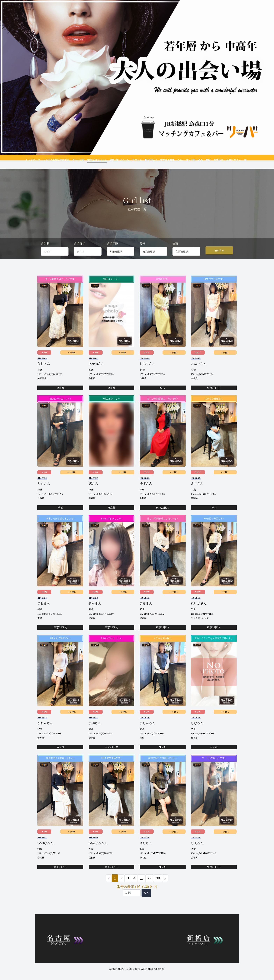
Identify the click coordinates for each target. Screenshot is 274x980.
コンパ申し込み (191, 160)
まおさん (44, 609)
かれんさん (45, 729)
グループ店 (81, 160)
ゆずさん (146, 489)
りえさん (197, 849)
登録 (204, 160)
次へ (146, 899)
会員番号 (79, 249)
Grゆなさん (45, 849)
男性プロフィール (120, 160)
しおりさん (147, 370)
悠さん (93, 489)
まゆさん (95, 729)
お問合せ (213, 160)
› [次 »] (165, 884)
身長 (142, 249)
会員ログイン (228, 160)
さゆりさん (199, 370)
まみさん (146, 609)
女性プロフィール (99, 160)
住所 (175, 249)
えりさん (197, 489)
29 (150, 884)
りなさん (197, 729)
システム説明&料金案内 (61, 160)
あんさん (95, 609)
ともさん (44, 489)
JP (240, 160)
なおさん (44, 370)
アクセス (137, 160)
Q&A (177, 160)
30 (158, 884)
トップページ (39, 160)
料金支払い (150, 160)
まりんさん (147, 729)
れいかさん (199, 609)
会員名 (45, 249)
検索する (219, 256)
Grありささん (98, 849)
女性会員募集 (165, 160)
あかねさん (96, 370)
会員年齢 (112, 249)
